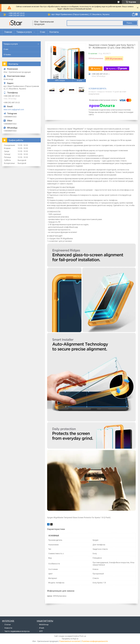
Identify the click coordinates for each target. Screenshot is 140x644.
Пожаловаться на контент (70, 641)
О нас (43, 32)
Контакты (54, 32)
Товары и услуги (24, 32)
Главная (8, 32)
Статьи (7, 624)
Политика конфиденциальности (95, 641)
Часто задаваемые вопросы (17, 631)
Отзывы (7, 54)
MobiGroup (44, 624)
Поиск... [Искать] (130, 23)
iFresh (42, 628)
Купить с (118, 69)
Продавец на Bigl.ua (70, 639)
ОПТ (41, 631)
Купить (97, 68)
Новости (8, 628)
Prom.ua (83, 636)
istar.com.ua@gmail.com (14, 109)
